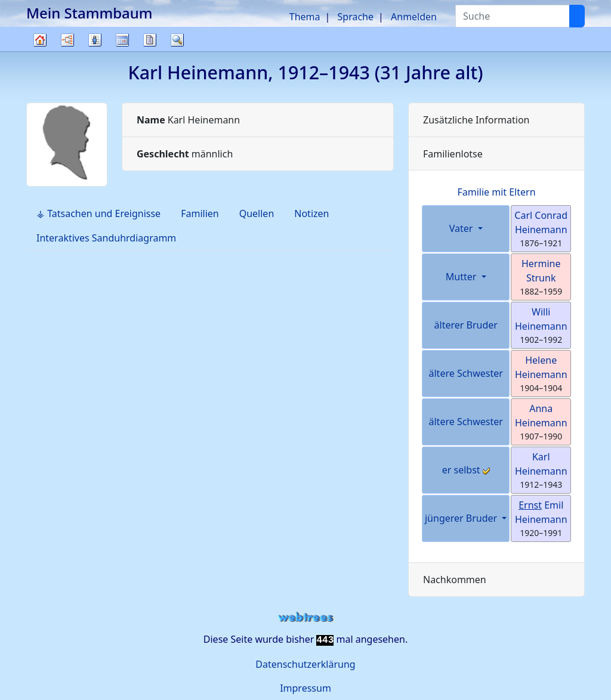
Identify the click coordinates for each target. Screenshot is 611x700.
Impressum (305, 688)
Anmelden (414, 17)
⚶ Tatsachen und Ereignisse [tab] (98, 213)
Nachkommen (455, 580)
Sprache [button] (356, 17)
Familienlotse (453, 154)
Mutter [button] (462, 277)
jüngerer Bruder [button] (462, 518)
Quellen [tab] (257, 213)
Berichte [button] (150, 40)
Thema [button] (305, 17)
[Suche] (577, 16)
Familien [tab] (200, 213)
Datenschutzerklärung (305, 664)
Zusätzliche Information (476, 120)
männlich (185, 154)
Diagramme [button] (67, 40)
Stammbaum (40, 51)
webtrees (305, 617)
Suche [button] (177, 40)
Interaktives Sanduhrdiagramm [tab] (106, 238)
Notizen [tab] (311, 213)
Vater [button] (462, 228)
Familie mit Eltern (496, 192)
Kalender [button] (122, 40)
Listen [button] (95, 40)
